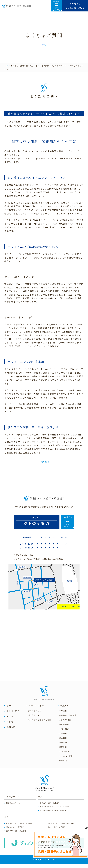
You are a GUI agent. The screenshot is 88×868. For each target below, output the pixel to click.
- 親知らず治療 (64, 724)
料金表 (10, 726)
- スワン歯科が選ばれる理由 (39, 724)
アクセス (11, 720)
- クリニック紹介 (34, 715)
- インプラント (64, 755)
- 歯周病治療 (63, 728)
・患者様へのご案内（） (39, 563)
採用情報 (11, 731)
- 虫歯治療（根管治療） (68, 719)
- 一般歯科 (62, 715)
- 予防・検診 (63, 733)
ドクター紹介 (13, 715)
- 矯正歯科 (62, 742)
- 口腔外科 (62, 751)
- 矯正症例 (62, 764)
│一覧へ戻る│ (44, 465)
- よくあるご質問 (65, 760)
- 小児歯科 (62, 737)
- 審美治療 (62, 746)
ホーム (10, 709)
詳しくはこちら (68, 610)
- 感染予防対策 (33, 719)
